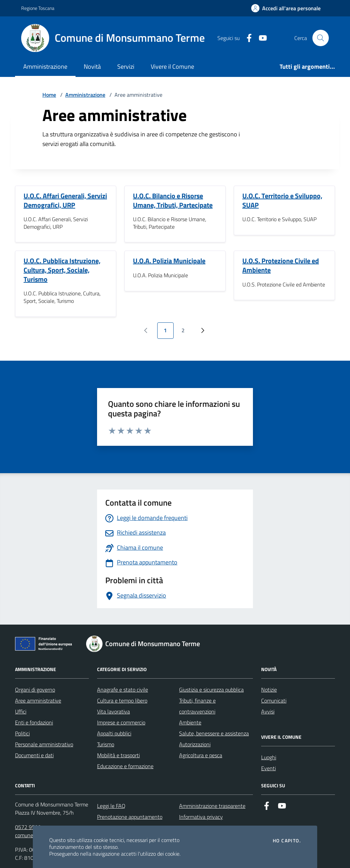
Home (49, 95)
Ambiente (190, 722)
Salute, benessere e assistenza (214, 733)
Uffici (21, 711)
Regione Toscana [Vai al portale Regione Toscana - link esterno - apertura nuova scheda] (38, 8)
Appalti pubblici (114, 733)
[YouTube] (260, 38)
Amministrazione (45, 66)
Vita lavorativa (113, 711)
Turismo (106, 744)
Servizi (126, 66)
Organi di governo (35, 690)
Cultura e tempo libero (122, 700)
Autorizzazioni (195, 744)
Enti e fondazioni (34, 722)
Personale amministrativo (44, 744)
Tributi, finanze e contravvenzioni (197, 706)
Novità (92, 66)
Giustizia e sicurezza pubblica (211, 690)
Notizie (269, 690)
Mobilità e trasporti (118, 755)
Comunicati (274, 700)
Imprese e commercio (121, 722)
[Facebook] (246, 38)
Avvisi (268, 711)
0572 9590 (28, 827)
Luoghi (269, 757)
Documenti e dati (34, 755)
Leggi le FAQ (111, 806)
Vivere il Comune (172, 66)
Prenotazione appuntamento (130, 817)
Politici (22, 733)
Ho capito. (287, 841)
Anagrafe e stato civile (123, 690)
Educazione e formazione (125, 766)
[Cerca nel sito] (321, 38)
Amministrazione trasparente (212, 806)
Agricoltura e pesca (201, 755)
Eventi (268, 768)
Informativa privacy (201, 817)
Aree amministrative (38, 700)
